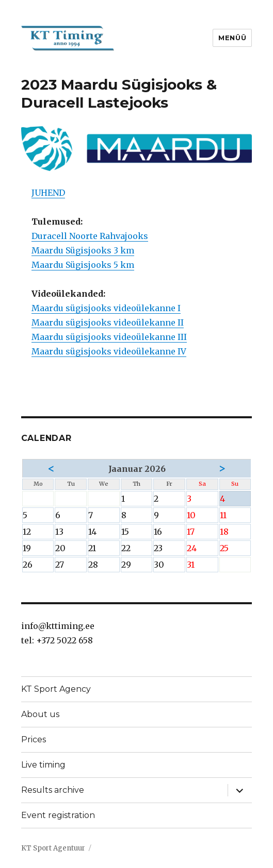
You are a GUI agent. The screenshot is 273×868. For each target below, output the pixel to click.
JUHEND (48, 193)
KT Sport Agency (56, 689)
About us (40, 714)
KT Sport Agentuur (53, 848)
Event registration (58, 815)
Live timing (43, 765)
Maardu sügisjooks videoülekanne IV (109, 351)
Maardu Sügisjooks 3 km (83, 250)
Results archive (53, 790)
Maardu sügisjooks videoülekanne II (108, 322)
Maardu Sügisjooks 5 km (83, 265)
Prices (34, 739)
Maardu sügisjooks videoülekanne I (106, 308)
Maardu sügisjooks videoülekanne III (109, 337)
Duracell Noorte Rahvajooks (90, 236)
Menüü (232, 38)
